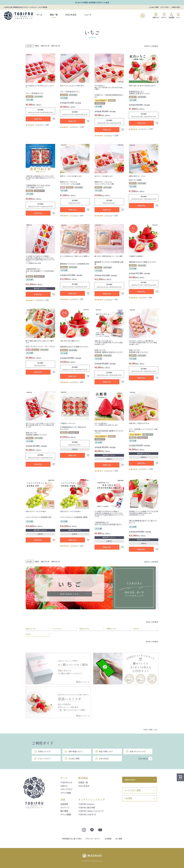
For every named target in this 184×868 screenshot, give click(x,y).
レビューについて (42, 759)
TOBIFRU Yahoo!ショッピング (91, 811)
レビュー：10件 (113, 135)
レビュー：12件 (147, 129)
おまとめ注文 (71, 15)
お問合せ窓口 (176, 7)
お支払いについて (42, 751)
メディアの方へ (165, 7)
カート (178, 15)
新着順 (37, 46)
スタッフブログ (66, 789)
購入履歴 (64, 811)
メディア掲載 (66, 793)
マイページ (65, 808)
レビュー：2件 (112, 216)
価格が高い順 (56, 46)
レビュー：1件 (44, 300)
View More (143, 759)
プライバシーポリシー (93, 839)
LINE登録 (128, 798)
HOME (145, 730)
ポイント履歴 (66, 814)
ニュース (88, 15)
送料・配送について (73, 751)
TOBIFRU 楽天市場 (87, 808)
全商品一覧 (83, 782)
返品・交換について (104, 751)
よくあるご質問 (154, 7)
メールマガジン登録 (132, 790)
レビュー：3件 (78, 299)
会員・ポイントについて (136, 751)
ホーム (39, 15)
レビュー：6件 (78, 216)
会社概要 (108, 839)
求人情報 (119, 839)
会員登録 (171, 15)
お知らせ (64, 786)
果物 (151, 730)
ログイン (164, 15)
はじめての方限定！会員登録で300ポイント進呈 (92, 2)
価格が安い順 (45, 46)
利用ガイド (156, 15)
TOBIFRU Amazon (86, 804)
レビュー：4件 (44, 125)
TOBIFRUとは (66, 782)
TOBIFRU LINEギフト (87, 814)
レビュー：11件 (78, 127)
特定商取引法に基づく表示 (72, 839)
